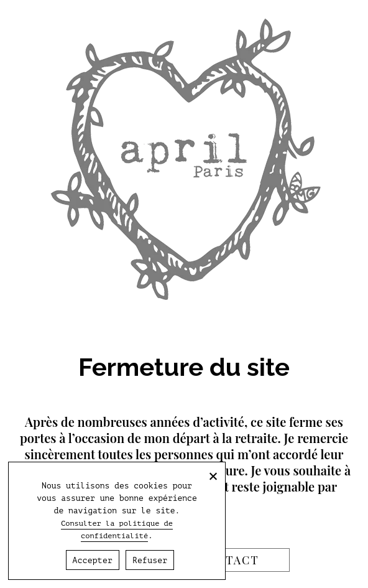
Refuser (150, 560)
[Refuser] (213, 476)
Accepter (93, 560)
